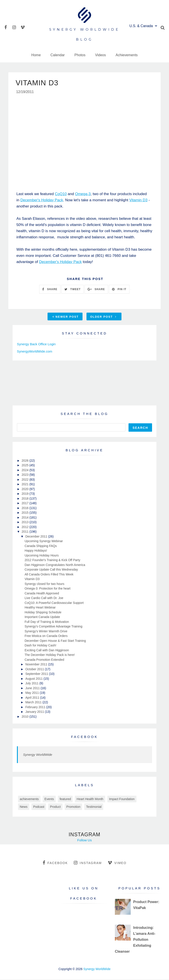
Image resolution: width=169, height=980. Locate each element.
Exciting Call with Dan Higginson (47, 651)
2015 (25, 513)
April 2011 (33, 698)
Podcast (39, 807)
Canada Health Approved (42, 594)
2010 (25, 717)
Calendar (58, 55)
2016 (25, 508)
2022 (25, 480)
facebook (55, 863)
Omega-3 (83, 194)
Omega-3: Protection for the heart (48, 589)
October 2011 (35, 670)
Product (55, 807)
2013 (25, 523)
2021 (25, 485)
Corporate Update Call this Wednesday (51, 570)
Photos (80, 55)
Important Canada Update (42, 617)
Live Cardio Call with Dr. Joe (44, 598)
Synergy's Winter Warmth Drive (46, 632)
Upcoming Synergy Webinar (44, 541)
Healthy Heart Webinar (40, 608)
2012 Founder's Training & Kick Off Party (52, 560)
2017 (25, 504)
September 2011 (37, 674)
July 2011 (32, 684)
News (24, 807)
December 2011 (37, 537)
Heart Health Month (90, 799)
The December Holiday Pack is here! (50, 655)
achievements (29, 799)
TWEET (73, 290)
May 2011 (32, 693)
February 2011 (36, 707)
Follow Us (84, 841)
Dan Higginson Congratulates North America (55, 565)
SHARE (50, 290)
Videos (100, 55)
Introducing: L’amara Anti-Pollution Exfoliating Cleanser (135, 940)
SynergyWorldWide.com (35, 352)
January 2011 (35, 712)
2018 (25, 499)
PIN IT (119, 290)
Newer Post (66, 317)
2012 (25, 527)
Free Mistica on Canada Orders (46, 636)
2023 (25, 475)
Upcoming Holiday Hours (42, 556)
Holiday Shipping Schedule (43, 613)
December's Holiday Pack (42, 201)
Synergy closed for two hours (45, 584)
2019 (25, 494)
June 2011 (33, 689)
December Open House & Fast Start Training (55, 641)
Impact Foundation (122, 799)
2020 (25, 489)
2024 (25, 470)
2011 (25, 532)
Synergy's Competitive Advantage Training (54, 627)
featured (65, 799)
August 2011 (34, 679)
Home (36, 55)
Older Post (103, 317)
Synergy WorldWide (38, 755)
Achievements (127, 55)
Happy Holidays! (36, 551)
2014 (25, 518)
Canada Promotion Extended (44, 660)
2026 (25, 461)
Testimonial (94, 807)
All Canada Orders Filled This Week (49, 575)
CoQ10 (61, 194)
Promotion (73, 807)
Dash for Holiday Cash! (40, 646)
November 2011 (37, 665)
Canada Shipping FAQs (41, 546)
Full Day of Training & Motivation (47, 622)
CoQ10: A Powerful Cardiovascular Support (54, 603)
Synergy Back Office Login (36, 344)
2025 (25, 466)
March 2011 (34, 703)
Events (49, 799)
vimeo (117, 863)
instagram (88, 863)
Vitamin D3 (138, 201)
